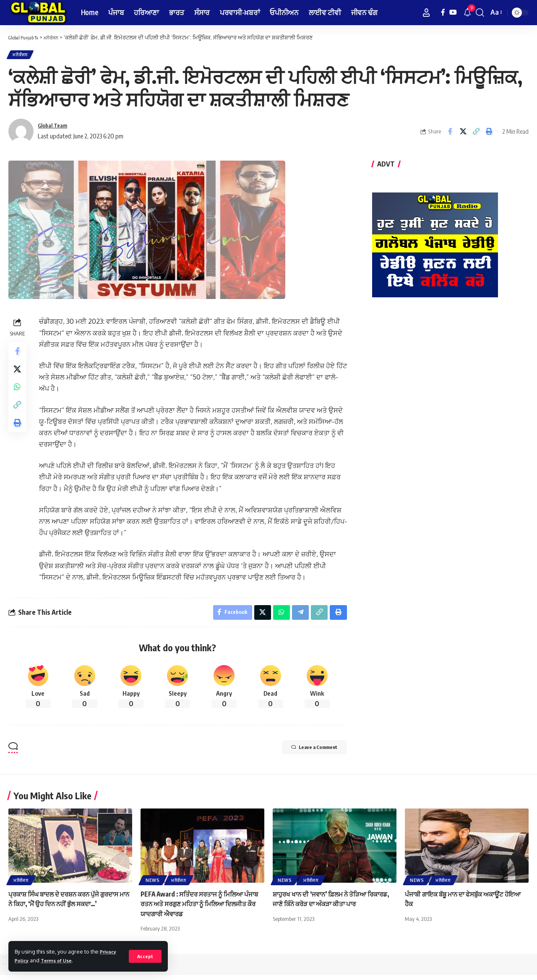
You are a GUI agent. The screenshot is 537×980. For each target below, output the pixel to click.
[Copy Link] (476, 134)
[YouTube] (453, 12)
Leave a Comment (305, 754)
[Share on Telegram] (299, 616)
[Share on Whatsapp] (18, 395)
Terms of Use (61, 960)
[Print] (489, 134)
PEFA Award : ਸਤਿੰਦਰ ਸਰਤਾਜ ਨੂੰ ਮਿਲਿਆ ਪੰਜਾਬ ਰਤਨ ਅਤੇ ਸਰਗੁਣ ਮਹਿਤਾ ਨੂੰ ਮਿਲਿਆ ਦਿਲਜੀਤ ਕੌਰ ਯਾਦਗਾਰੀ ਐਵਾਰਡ (195, 909)
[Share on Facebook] (450, 134)
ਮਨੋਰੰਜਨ (23, 56)
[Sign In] (426, 13)
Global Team (55, 128)
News (153, 885)
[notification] (467, 13)
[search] (480, 13)
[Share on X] (463, 134)
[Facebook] (443, 12)
